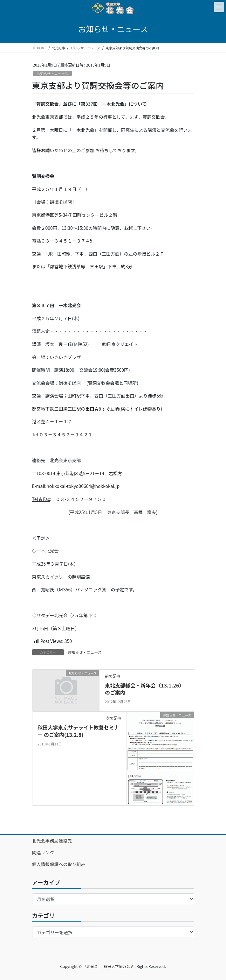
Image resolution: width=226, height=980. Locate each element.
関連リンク (43, 852)
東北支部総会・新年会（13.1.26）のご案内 (145, 689)
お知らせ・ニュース (52, 74)
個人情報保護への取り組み (59, 864)
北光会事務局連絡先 (52, 841)
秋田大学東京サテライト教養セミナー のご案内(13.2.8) (78, 731)
